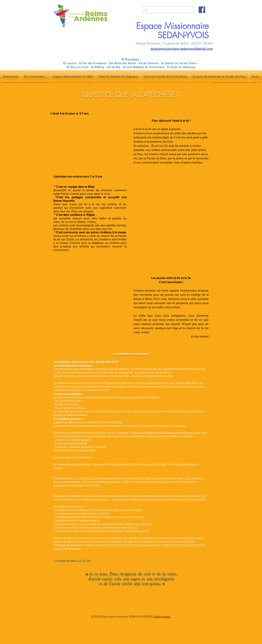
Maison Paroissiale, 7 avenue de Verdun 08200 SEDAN (174, 43)
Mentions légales (162, 616)
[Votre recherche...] (168, 10)
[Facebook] (202, 10)
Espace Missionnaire (172, 26)
